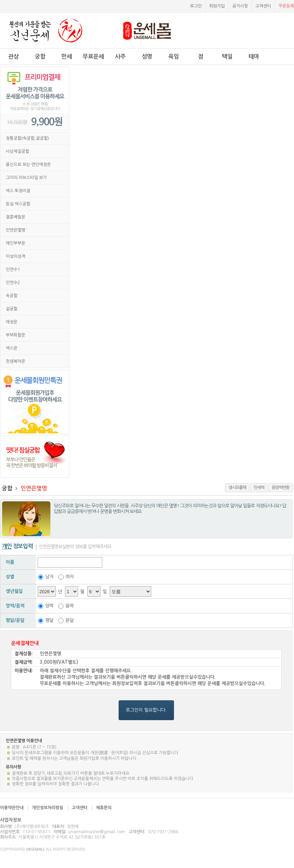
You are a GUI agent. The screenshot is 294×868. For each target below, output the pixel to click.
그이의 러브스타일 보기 (26, 178)
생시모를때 (237, 488)
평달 (49, 620)
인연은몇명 (15, 230)
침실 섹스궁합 (18, 204)
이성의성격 (15, 256)
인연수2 (13, 283)
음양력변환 (281, 488)
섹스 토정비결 (18, 191)
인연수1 (13, 269)
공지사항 (240, 6)
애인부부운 (15, 243)
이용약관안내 (12, 808)
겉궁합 (12, 309)
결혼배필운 (15, 217)
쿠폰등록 (286, 6)
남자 (49, 577)
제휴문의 (104, 808)
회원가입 (217, 6)
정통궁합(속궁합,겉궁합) (27, 138)
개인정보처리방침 (48, 808)
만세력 (259, 488)
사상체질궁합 (17, 151)
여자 (70, 577)
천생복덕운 (15, 361)
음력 (70, 606)
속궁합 (12, 296)
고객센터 (263, 6)
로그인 (196, 6)
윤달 (70, 620)
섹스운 (12, 348)
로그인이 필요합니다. (146, 710)
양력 (49, 606)
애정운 (12, 322)
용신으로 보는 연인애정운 (28, 165)
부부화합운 (15, 335)
